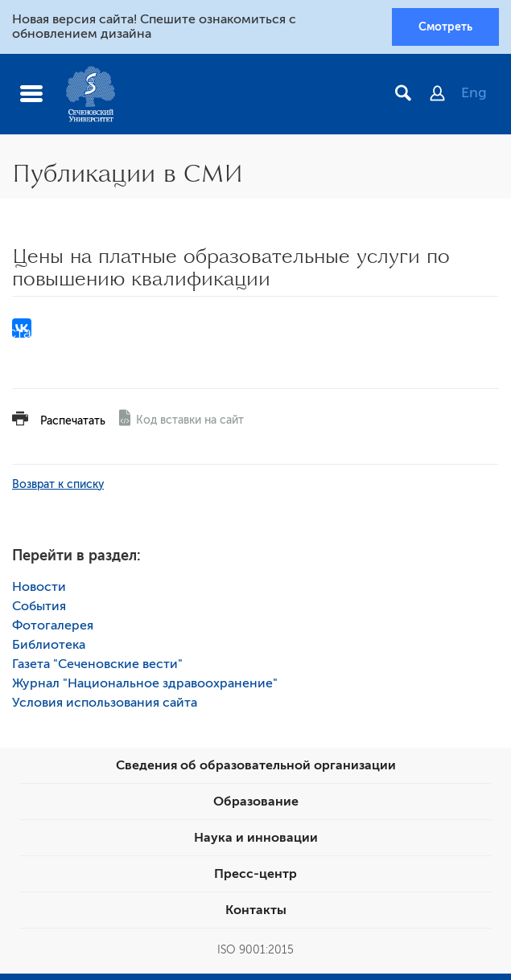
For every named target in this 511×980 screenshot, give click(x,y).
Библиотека (49, 645)
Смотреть (445, 27)
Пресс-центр (255, 874)
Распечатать (73, 421)
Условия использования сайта (105, 703)
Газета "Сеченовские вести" (97, 664)
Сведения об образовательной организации (256, 765)
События (39, 606)
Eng (474, 92)
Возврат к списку (58, 484)
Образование (256, 802)
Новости (39, 587)
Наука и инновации (256, 838)
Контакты (256, 910)
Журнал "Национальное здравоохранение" (145, 683)
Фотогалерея (53, 625)
